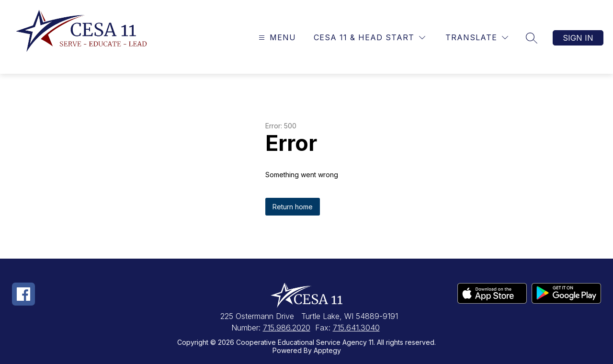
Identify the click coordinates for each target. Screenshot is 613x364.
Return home (293, 207)
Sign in (578, 38)
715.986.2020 (287, 328)
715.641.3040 (356, 328)
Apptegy (327, 350)
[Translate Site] (477, 38)
